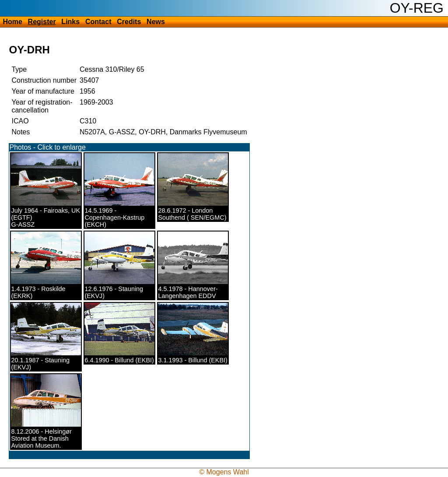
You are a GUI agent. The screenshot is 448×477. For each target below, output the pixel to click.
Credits (129, 22)
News (156, 22)
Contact (98, 22)
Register (42, 22)
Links (70, 22)
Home (12, 22)
